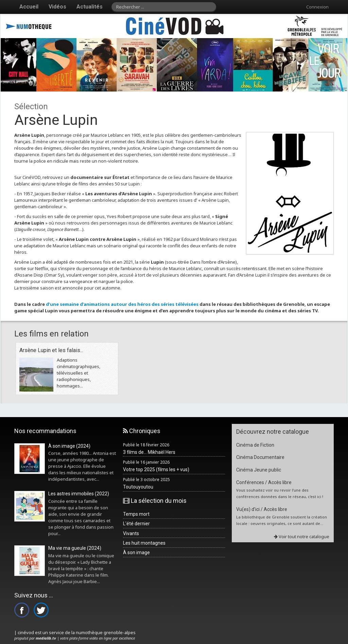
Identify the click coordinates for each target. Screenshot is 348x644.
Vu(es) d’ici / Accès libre (262, 509)
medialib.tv (46, 638)
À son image (136, 552)
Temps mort (136, 514)
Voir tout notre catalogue (302, 536)
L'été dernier (136, 524)
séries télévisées (180, 304)
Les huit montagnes (144, 543)
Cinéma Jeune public (259, 470)
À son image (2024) (69, 446)
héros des (149, 304)
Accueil (29, 7)
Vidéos (57, 7)
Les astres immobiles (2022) (79, 494)
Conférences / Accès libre (264, 482)
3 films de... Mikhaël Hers (149, 452)
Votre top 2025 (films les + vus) (156, 469)
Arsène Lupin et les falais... (51, 350)
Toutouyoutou (138, 487)
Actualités (90, 7)
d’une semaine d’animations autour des (92, 304)
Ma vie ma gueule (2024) (75, 548)
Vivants (131, 533)
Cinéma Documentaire (260, 457)
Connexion (317, 7)
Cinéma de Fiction (255, 445)
